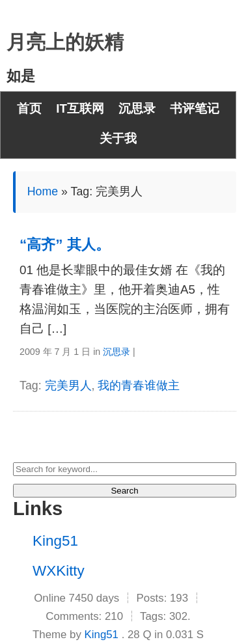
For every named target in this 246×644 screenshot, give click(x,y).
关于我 (118, 138)
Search (124, 491)
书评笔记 (195, 108)
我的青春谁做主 (139, 385)
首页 (29, 108)
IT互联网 (80, 108)
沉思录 (137, 108)
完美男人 (68, 385)
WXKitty (59, 571)
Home (43, 191)
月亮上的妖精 (65, 42)
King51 (55, 541)
